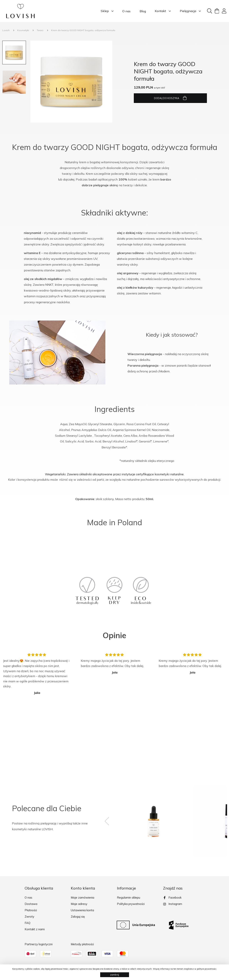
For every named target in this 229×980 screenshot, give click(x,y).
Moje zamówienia (82, 898)
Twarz (40, 30)
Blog (142, 11)
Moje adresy (79, 904)
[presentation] (110, 821)
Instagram (173, 904)
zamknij (114, 975)
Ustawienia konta (82, 910)
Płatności (31, 910)
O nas (126, 11)
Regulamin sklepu (129, 898)
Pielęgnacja (189, 11)
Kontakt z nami (35, 929)
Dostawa (31, 904)
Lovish (6, 30)
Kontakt (162, 11)
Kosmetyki (23, 30)
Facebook (172, 898)
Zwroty (29, 917)
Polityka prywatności (131, 904)
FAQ (27, 923)
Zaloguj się (78, 917)
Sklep (106, 11)
